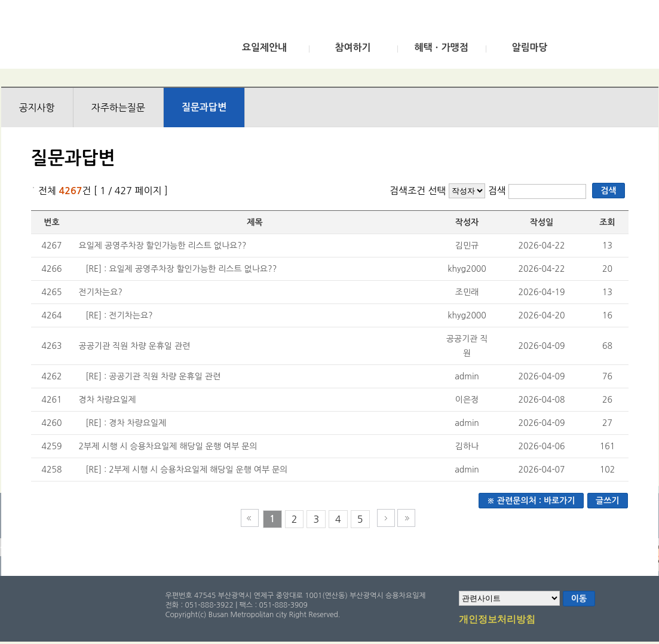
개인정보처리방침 (497, 620)
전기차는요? (101, 292)
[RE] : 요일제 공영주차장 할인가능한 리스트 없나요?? (181, 269)
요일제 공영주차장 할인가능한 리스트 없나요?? (163, 246)
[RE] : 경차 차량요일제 (126, 423)
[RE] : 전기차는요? (119, 315)
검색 (499, 191)
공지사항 (37, 108)
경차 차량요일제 (108, 400)
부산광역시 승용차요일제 (90, 38)
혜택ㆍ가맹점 (441, 47)
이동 (579, 599)
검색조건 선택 (418, 191)
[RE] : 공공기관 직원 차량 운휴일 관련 (153, 376)
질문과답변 (204, 107)
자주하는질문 (118, 108)
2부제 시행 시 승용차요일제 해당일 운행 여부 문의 (168, 446)
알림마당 (529, 47)
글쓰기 (607, 501)
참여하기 (353, 47)
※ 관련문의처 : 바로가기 (531, 501)
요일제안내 (264, 47)
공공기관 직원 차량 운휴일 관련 (135, 346)
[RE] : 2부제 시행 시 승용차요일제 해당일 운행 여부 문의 (186, 470)
